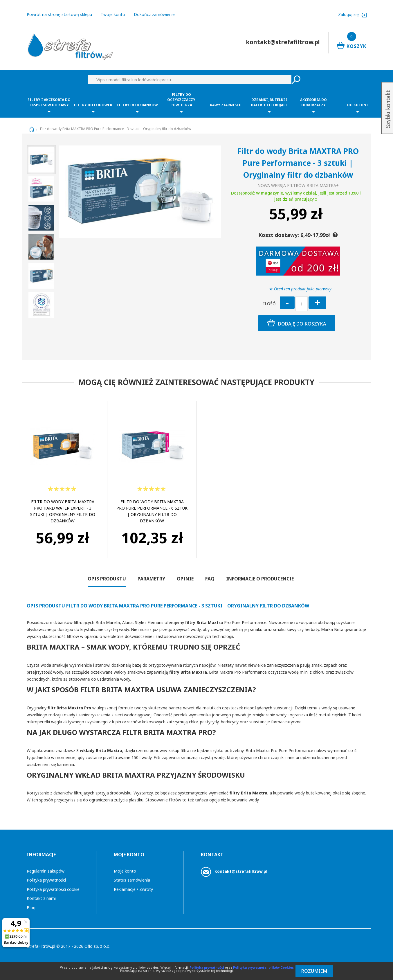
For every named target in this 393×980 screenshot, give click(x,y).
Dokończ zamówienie (154, 14)
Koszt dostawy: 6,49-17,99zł (298, 235)
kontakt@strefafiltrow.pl (241, 871)
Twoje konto (113, 14)
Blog (31, 908)
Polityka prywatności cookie (53, 889)
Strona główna (32, 129)
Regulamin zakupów (46, 871)
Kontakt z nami (41, 898)
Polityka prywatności (46, 880)
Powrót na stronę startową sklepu (59, 14)
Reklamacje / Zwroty (133, 889)
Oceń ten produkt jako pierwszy (303, 289)
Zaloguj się (349, 14)
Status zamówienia (132, 880)
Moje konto (125, 871)
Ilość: (270, 304)
